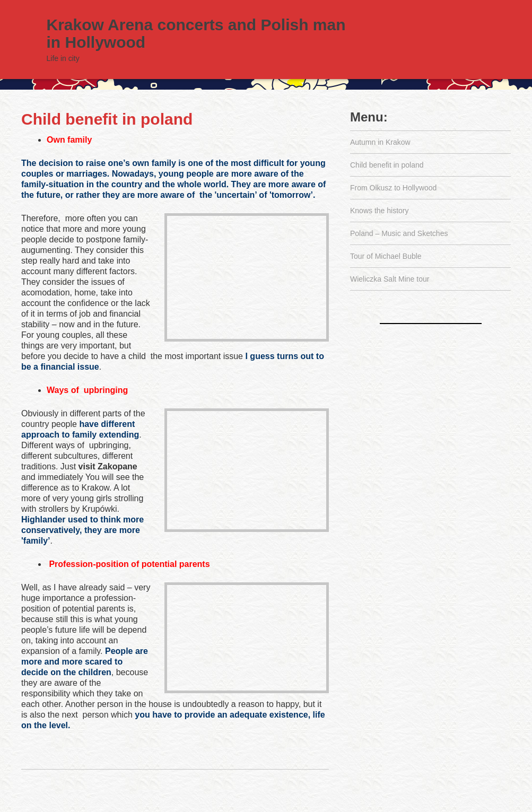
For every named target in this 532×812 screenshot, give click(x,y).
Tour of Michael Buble (386, 256)
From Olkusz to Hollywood (393, 188)
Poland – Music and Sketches (399, 233)
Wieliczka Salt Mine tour (390, 279)
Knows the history (380, 211)
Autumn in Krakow (380, 142)
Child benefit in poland (107, 119)
